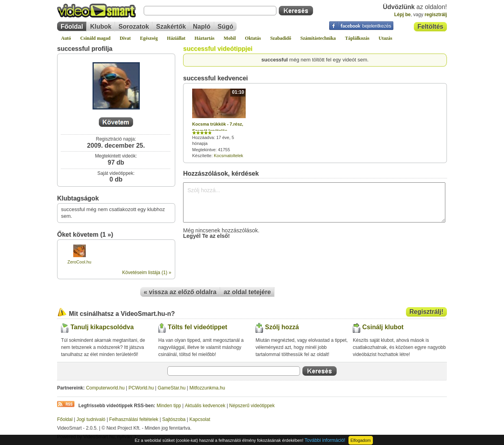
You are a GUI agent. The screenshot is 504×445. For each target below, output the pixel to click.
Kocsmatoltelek (229, 156)
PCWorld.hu (141, 388)
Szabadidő (281, 38)
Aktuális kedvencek (205, 406)
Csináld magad (95, 38)
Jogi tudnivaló (91, 419)
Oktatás (253, 38)
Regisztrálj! (426, 312)
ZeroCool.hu (79, 262)
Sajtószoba (174, 419)
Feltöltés (430, 27)
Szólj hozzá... (314, 202)
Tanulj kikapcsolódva (102, 327)
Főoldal (72, 27)
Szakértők (171, 27)
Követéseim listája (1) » (147, 273)
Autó (66, 38)
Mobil (230, 38)
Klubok (101, 27)
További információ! (325, 440)
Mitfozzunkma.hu (207, 388)
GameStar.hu (172, 388)
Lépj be (402, 15)
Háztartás (205, 38)
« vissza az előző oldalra (180, 292)
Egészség (149, 38)
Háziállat (176, 38)
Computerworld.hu (105, 388)
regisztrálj (436, 15)
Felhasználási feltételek (134, 419)
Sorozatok (134, 27)
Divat (125, 38)
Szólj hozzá (282, 327)
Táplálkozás (357, 38)
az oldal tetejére (247, 292)
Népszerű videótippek (252, 406)
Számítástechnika (318, 38)
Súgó (226, 27)
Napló (202, 27)
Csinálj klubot (383, 327)
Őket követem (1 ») (85, 235)
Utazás (386, 38)
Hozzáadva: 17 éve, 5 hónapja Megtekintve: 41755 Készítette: (219, 123)
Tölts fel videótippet (197, 327)
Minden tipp (169, 406)
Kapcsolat (200, 419)
